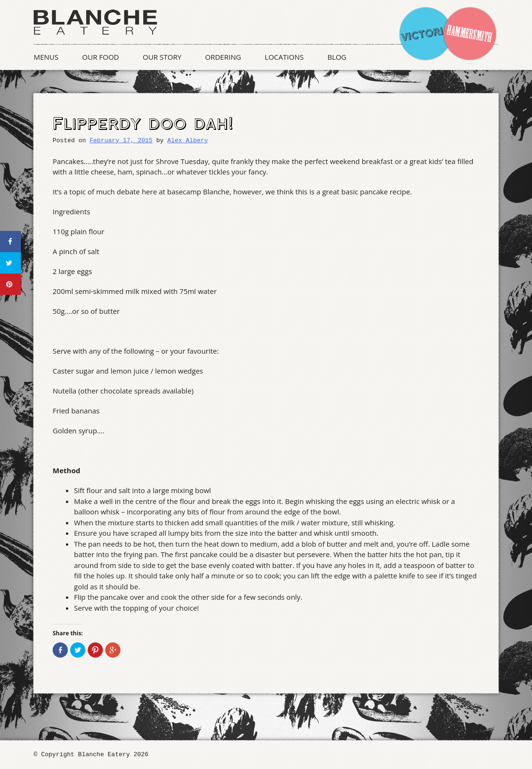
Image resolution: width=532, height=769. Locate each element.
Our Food (101, 57)
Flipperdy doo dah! (143, 124)
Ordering (223, 57)
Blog (337, 57)
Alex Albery (188, 141)
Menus (46, 57)
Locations (284, 57)
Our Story (162, 57)
